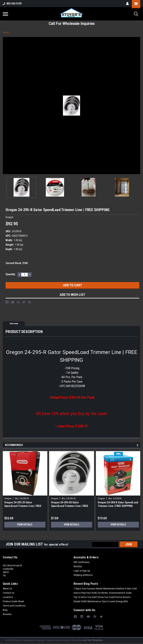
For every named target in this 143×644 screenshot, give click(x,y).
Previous (133, 445)
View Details (25, 525)
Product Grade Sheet (13, 601)
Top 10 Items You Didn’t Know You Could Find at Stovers (102, 597)
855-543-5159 (12, 4)
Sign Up (86, 571)
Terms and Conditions (14, 606)
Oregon (8, 499)
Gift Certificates (82, 562)
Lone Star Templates (92, 640)
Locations (8, 597)
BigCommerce (63, 640)
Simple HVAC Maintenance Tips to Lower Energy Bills (101, 601)
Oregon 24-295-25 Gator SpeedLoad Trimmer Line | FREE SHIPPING (23, 506)
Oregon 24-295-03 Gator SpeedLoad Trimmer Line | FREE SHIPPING (70, 506)
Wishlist (78, 567)
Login (76, 571)
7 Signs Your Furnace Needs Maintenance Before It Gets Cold (105, 589)
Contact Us (9, 593)
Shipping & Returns (83, 575)
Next (138, 445)
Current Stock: (17, 263)
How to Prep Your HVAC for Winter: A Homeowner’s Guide (103, 593)
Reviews (7, 614)
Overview (14, 324)
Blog (5, 610)
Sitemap (40, 640)
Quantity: (11, 274)
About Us (7, 589)
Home (6, 32)
